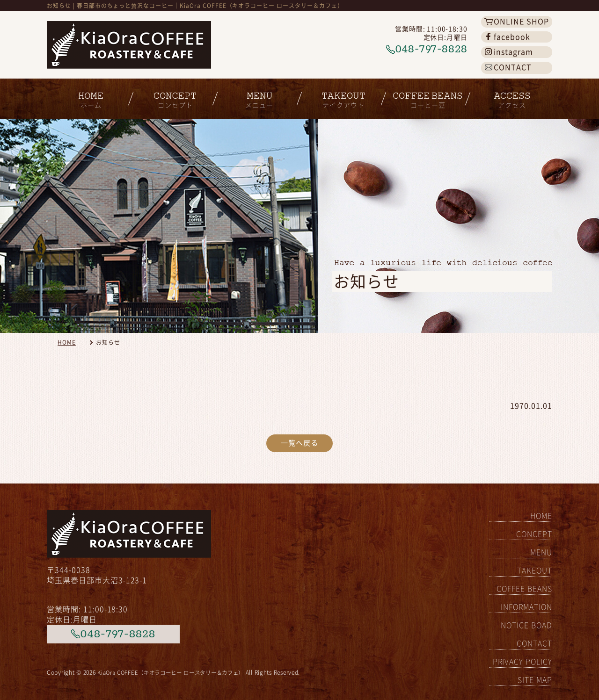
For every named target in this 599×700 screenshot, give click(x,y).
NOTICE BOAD (526, 625)
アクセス (510, 96)
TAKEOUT (535, 570)
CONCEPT (534, 534)
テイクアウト (342, 96)
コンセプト (173, 96)
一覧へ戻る (300, 444)
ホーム (89, 96)
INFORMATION (526, 607)
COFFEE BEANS (524, 589)
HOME (67, 342)
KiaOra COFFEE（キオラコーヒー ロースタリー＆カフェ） (176, 672)
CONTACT (534, 643)
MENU (541, 552)
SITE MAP (535, 680)
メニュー (257, 96)
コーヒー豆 (426, 96)
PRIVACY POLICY (522, 662)
